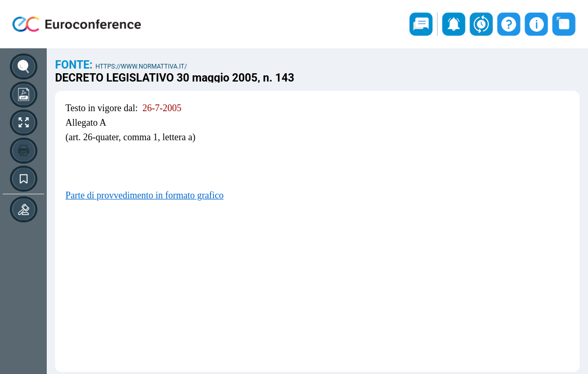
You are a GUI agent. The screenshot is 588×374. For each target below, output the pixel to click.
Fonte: (75, 65)
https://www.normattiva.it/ (141, 66)
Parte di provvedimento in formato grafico (144, 195)
